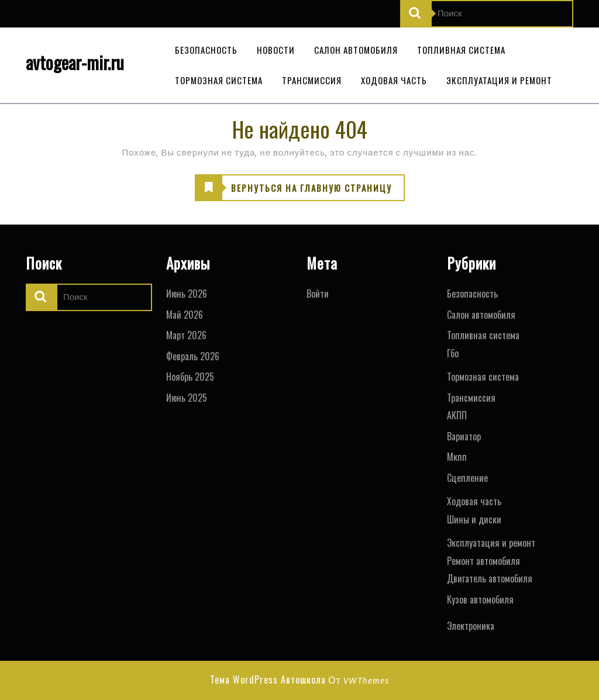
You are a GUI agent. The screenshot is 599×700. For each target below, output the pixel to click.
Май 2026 (185, 315)
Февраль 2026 (193, 356)
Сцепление (467, 478)
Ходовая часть (394, 80)
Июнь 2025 (187, 398)
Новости (276, 50)
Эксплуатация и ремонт (499, 80)
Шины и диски (474, 519)
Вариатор (464, 436)
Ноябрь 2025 (190, 377)
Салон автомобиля (356, 50)
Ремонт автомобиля (483, 561)
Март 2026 (186, 335)
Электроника (471, 626)
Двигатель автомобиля (490, 578)
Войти (318, 294)
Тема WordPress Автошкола (268, 680)
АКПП (457, 415)
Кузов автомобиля (480, 599)
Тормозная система (219, 80)
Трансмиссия (312, 80)
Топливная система (461, 50)
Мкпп (457, 457)
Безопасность (206, 50)
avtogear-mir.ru (75, 62)
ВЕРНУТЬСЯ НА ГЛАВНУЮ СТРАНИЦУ (294, 188)
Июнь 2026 (187, 294)
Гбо (453, 353)
